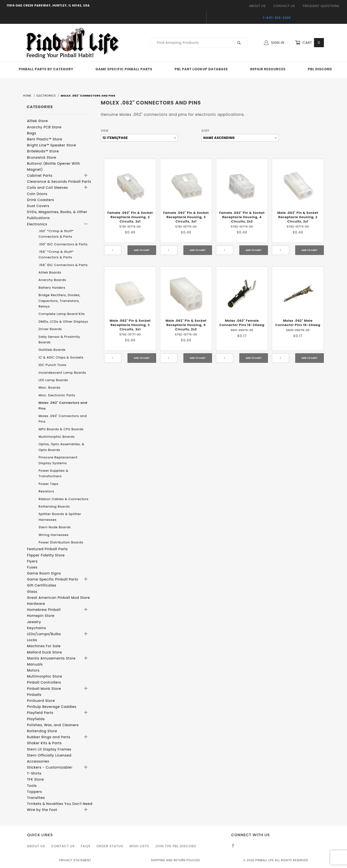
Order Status (110, 846)
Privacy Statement (75, 860)
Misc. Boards (49, 388)
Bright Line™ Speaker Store (52, 145)
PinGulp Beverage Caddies (52, 707)
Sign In (274, 43)
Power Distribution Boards (61, 542)
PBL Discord (320, 69)
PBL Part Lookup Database (201, 69)
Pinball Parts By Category (46, 69)
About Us (257, 6)
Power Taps (48, 484)
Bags (32, 133)
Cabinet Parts (40, 176)
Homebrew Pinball (44, 610)
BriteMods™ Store (43, 151)
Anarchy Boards (52, 280)
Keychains (37, 628)
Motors (33, 670)
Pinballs (34, 695)
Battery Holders (52, 288)
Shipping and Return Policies (175, 860)
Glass (32, 592)
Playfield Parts (40, 713)
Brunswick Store (42, 157)
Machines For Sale (44, 646)
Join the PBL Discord (176, 846)
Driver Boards (50, 329)
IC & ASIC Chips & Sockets (61, 357)
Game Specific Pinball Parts (124, 69)
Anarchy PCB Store (44, 127)
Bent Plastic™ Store (45, 139)
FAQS (86, 846)
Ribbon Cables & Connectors (63, 499)
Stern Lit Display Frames (49, 749)
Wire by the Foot (42, 810)
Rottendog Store (42, 731)
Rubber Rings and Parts (49, 737)
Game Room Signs (44, 573)
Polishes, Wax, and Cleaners (53, 725)
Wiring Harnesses (54, 535)
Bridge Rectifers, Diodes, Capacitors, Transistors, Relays (60, 301)
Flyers (32, 561)
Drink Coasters (41, 200)
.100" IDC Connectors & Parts (63, 244)
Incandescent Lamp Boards (62, 373)
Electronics (37, 224)
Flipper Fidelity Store (46, 555)
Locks (32, 640)
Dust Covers (38, 206)
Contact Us (284, 6)
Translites (36, 798)
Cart (309, 43)
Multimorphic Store (45, 676)
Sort (205, 131)
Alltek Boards (50, 272)
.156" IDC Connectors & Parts (63, 265)
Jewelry (34, 622)
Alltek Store (37, 121)
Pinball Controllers (44, 682)
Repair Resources (268, 69)
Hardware (36, 604)
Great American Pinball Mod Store (58, 598)
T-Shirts (34, 773)
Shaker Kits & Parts (44, 743)
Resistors (46, 491)
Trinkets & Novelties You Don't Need (60, 804)
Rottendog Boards (54, 506)
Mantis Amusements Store (51, 658)
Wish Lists (139, 846)
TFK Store (35, 779)
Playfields (36, 719)
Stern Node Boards (55, 527)
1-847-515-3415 (277, 18)
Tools (32, 786)
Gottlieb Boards (52, 350)
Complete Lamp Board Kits (62, 314)
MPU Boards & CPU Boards (61, 429)
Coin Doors (37, 194)
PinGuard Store (41, 701)
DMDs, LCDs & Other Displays (63, 322)
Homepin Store (41, 616)
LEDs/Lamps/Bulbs (44, 634)
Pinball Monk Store (44, 689)
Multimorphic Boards (57, 437)
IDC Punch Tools (52, 365)
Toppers (34, 792)
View (105, 131)
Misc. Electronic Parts (57, 395)
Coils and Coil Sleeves (47, 188)
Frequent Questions (321, 6)
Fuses (32, 567)
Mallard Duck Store (44, 652)
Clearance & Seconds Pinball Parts (59, 182)
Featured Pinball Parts (47, 549)
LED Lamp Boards (53, 380)
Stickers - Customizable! (50, 767)
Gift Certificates (42, 585)
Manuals (35, 664)
